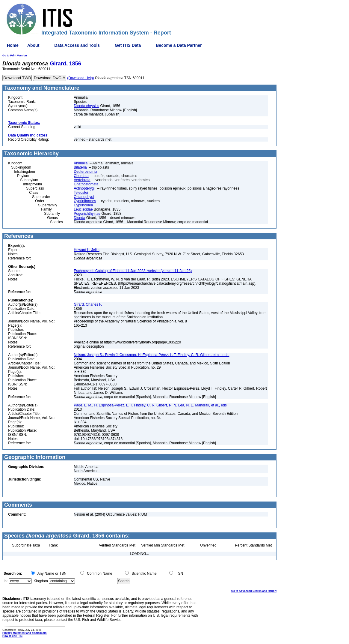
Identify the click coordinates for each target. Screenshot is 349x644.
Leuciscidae (83, 209)
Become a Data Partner (179, 45)
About (33, 45)
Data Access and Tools (77, 45)
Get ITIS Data (128, 45)
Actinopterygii (84, 188)
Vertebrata (82, 180)
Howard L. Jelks (86, 250)
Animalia (81, 163)
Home (13, 45)
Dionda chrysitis (86, 106)
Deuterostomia (85, 172)
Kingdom (41, 581)
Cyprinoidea (83, 205)
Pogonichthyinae (87, 214)
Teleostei (81, 193)
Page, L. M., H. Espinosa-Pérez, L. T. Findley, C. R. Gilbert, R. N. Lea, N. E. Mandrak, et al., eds (150, 405)
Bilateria (80, 167)
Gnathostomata (86, 184)
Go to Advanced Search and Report (254, 591)
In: (6, 581)
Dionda (79, 218)
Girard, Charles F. (88, 304)
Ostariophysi (84, 197)
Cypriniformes (85, 201)
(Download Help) (80, 78)
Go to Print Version (15, 55)
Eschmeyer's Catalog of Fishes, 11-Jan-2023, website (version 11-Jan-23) (133, 271)
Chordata (81, 176)
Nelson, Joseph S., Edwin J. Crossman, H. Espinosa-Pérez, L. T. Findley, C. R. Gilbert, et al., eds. (151, 355)
